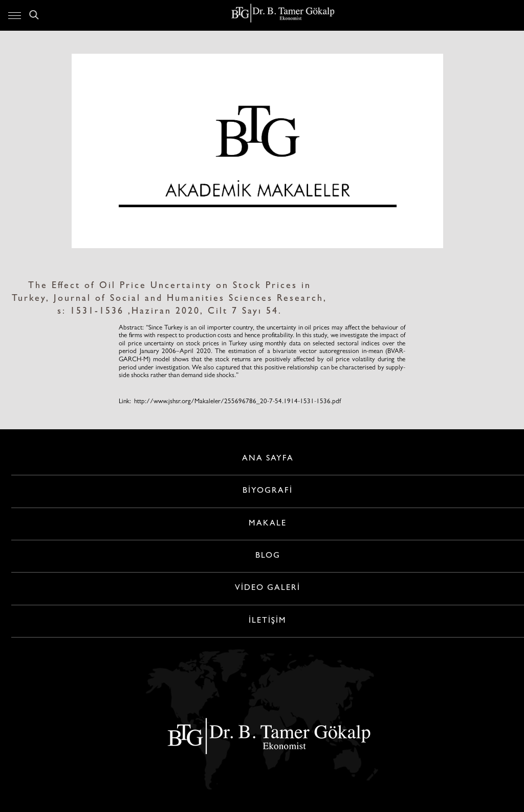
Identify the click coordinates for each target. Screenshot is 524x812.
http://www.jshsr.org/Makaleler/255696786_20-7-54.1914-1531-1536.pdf (237, 402)
